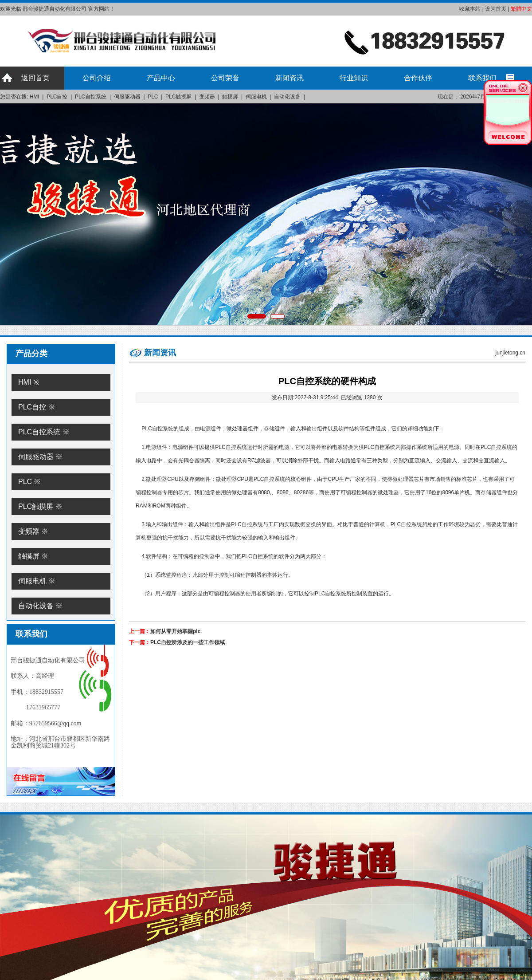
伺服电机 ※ (37, 581)
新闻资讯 (289, 78)
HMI (35, 97)
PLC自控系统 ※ (44, 432)
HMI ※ (29, 382)
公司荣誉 (225, 78)
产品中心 (161, 78)
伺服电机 (256, 97)
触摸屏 (230, 97)
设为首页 (496, 9)
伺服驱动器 (127, 97)
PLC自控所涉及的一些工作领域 (188, 642)
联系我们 (482, 78)
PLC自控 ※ (37, 407)
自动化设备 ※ (40, 606)
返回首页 (35, 78)
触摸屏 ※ (33, 556)
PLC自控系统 (91, 97)
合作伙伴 (418, 78)
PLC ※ (29, 482)
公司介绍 (97, 78)
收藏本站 (470, 9)
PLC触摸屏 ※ (40, 506)
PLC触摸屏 (178, 97)
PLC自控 (57, 97)
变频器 (207, 97)
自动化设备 (287, 97)
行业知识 (354, 78)
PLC (153, 97)
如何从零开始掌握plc (175, 631)
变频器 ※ (33, 531)
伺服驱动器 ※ (40, 457)
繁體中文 (521, 9)
